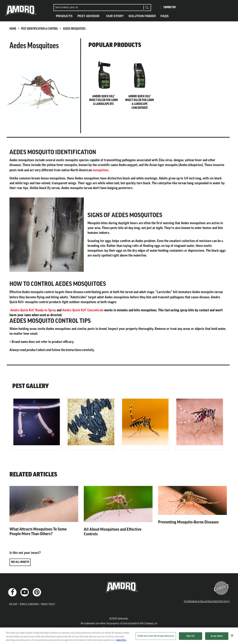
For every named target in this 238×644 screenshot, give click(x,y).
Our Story (115, 16)
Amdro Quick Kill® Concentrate (83, 310)
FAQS (165, 16)
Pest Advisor (89, 16)
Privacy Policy (48, 605)
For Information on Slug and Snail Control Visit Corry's (207, 602)
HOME (13, 29)
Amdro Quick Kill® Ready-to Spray (33, 310)
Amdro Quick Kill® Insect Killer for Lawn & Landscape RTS (103, 100)
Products (64, 16)
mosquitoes (101, 170)
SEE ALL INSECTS (20, 562)
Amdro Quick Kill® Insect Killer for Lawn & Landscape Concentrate (140, 102)
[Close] (232, 635)
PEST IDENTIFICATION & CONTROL (40, 29)
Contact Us (170, 7)
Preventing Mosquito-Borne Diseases (188, 522)
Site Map (13, 605)
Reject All (191, 636)
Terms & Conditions (29, 605)
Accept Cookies (217, 636)
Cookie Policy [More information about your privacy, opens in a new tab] (121, 640)
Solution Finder (142, 16)
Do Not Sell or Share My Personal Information (156, 636)
